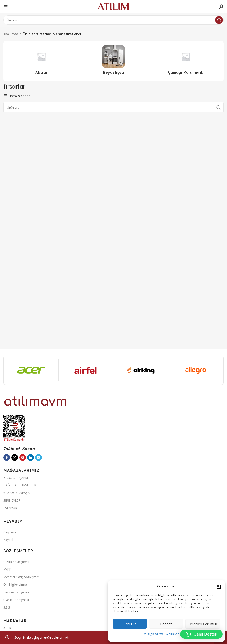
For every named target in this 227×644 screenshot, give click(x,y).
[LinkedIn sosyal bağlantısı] (31, 457)
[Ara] (113, 20)
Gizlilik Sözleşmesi (177, 634)
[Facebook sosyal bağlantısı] (7, 457)
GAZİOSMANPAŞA (17, 493)
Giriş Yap (10, 532)
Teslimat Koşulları (16, 592)
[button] (218, 586)
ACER (7, 628)
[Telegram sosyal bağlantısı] (39, 457)
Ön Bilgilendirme (153, 634)
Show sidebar (19, 96)
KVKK (7, 569)
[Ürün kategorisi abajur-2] (42, 61)
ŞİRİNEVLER (12, 500)
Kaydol (8, 540)
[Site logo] (113, 6)
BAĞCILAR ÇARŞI (16, 478)
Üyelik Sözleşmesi (16, 600)
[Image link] (35, 400)
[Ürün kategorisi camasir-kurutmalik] (185, 61)
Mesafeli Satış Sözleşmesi (22, 577)
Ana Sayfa (11, 34)
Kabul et (130, 624)
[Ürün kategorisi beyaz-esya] (114, 61)
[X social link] (15, 457)
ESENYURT (11, 508)
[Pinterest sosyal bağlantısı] (23, 457)
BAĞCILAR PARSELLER (20, 485)
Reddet (166, 624)
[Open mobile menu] (6, 7)
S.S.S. (7, 607)
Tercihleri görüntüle (203, 624)
